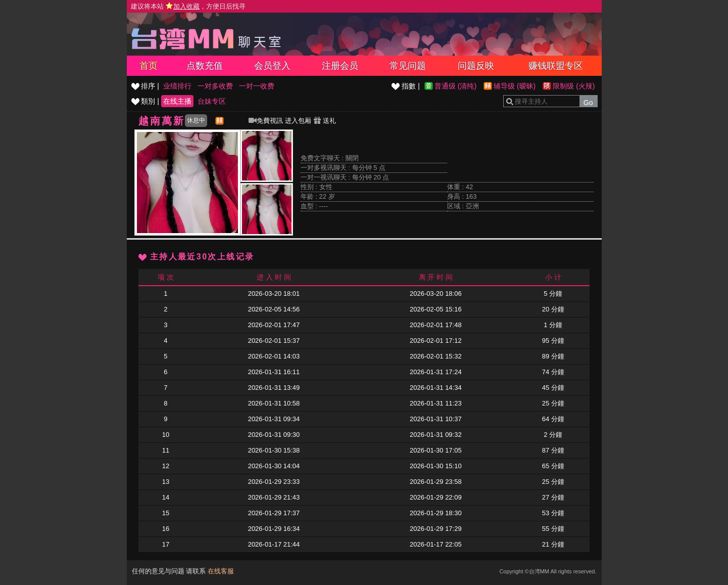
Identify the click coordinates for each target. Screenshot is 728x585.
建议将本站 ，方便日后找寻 (188, 6)
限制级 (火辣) (574, 86)
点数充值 (205, 66)
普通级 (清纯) (455, 86)
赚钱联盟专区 (556, 66)
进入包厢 (298, 121)
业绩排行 (177, 86)
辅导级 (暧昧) (515, 86)
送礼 (325, 121)
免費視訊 (266, 121)
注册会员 (340, 66)
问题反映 (476, 66)
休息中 (196, 120)
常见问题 (408, 66)
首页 (149, 66)
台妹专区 (212, 101)
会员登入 (272, 66)
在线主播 (177, 101)
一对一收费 (257, 86)
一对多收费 (215, 86)
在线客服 (221, 571)
